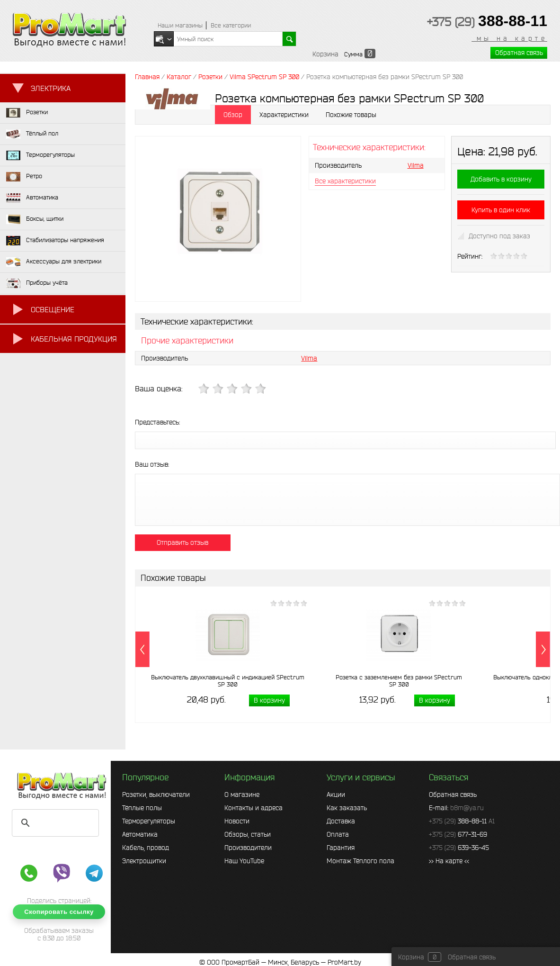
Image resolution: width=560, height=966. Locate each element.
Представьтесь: (157, 422)
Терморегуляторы (149, 821)
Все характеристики (345, 181)
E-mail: (456, 808)
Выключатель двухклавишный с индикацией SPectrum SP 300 (228, 681)
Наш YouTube (244, 861)
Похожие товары (351, 115)
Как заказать (347, 808)
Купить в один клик (501, 210)
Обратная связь (519, 53)
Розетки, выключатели (156, 794)
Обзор (233, 115)
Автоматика (140, 834)
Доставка (341, 821)
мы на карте (509, 38)
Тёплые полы (142, 808)
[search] (54, 823)
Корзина (325, 54)
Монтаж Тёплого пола (360, 861)
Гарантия (341, 848)
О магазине (242, 794)
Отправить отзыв (182, 542)
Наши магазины (180, 25)
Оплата (338, 834)
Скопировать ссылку (59, 912)
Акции (336, 794)
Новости (237, 821)
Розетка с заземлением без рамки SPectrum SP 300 (399, 681)
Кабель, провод (146, 848)
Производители (248, 848)
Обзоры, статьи (248, 834)
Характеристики (284, 115)
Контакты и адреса (253, 808)
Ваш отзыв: (152, 464)
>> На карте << (449, 861)
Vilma (416, 165)
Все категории (231, 25)
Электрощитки (144, 861)
